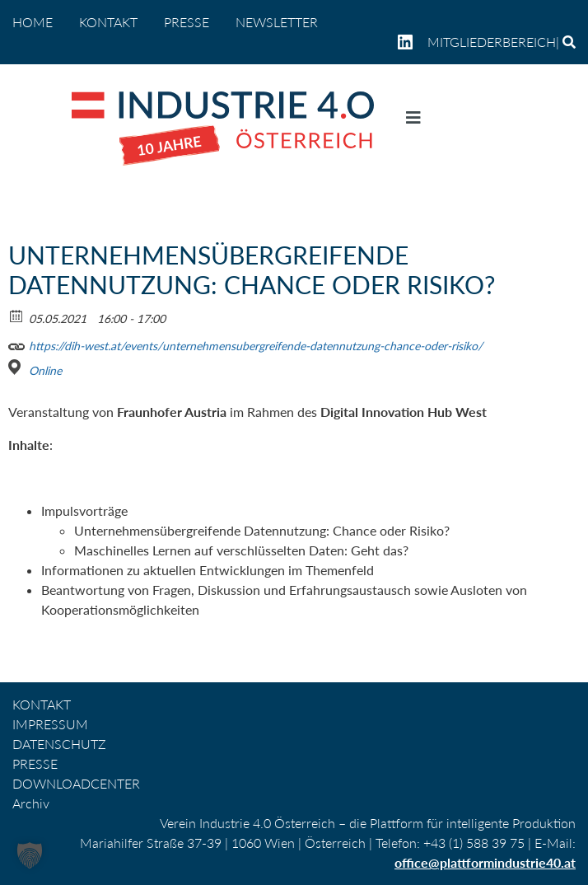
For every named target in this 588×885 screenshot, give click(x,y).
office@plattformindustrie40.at (485, 862)
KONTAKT (108, 22)
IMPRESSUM (50, 724)
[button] (30, 855)
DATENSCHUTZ (59, 744)
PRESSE (187, 22)
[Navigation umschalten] (413, 121)
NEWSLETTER (277, 22)
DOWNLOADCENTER (76, 783)
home (33, 22)
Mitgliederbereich (492, 42)
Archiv (31, 803)
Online (45, 370)
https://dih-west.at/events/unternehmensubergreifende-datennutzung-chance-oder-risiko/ (245, 344)
